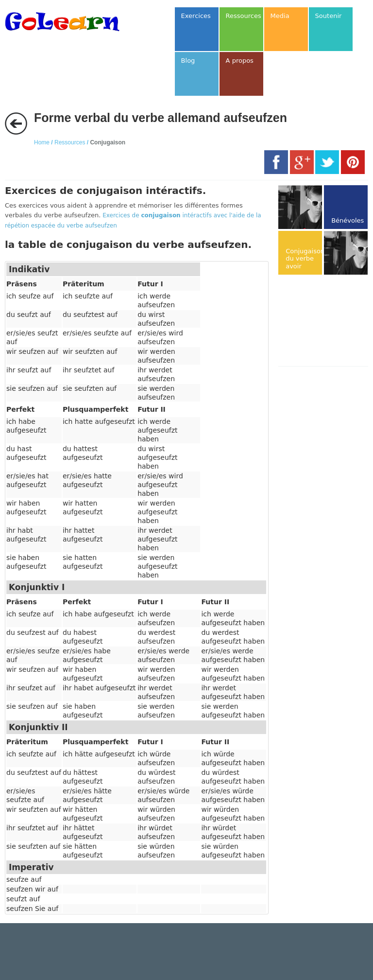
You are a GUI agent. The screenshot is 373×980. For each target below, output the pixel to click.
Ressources (70, 142)
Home (42, 142)
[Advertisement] (325, 321)
